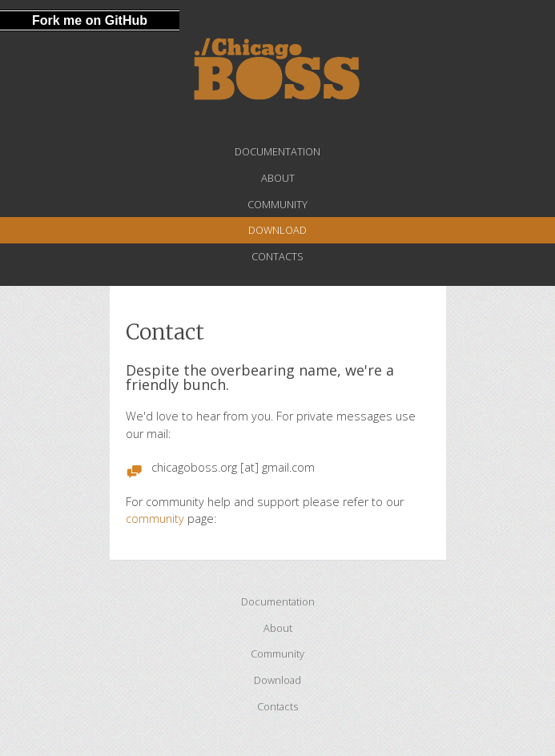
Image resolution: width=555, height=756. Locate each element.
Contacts (277, 256)
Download (277, 230)
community (155, 519)
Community (277, 204)
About (278, 178)
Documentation (277, 151)
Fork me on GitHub (90, 20)
